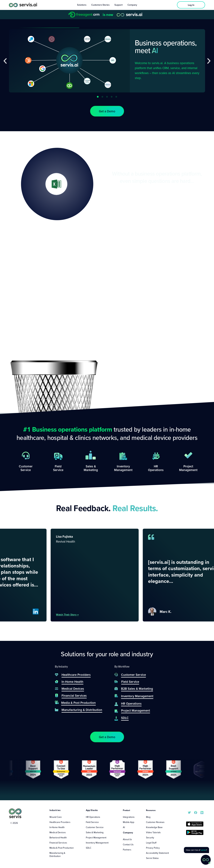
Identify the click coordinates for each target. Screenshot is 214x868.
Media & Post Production (62, 848)
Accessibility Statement (157, 853)
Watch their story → (78, 615)
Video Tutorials (153, 832)
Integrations (129, 817)
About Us (127, 839)
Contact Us (128, 844)
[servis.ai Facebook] (196, 812)
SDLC (89, 848)
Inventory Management (97, 843)
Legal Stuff (151, 843)
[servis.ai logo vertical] (15, 813)
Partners (127, 850)
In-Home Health (57, 827)
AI (124, 827)
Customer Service (95, 827)
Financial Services (58, 843)
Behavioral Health (58, 838)
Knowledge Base (154, 827)
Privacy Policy (153, 848)
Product (126, 810)
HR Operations (93, 817)
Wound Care (56, 817)
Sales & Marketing (95, 832)
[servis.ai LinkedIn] (202, 812)
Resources (151, 810)
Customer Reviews (155, 822)
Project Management (96, 838)
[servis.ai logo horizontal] (23, 5)
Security (150, 838)
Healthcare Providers (60, 822)
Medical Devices (58, 832)
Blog (148, 817)
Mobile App (129, 822)
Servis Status (152, 858)
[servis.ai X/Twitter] (189, 812)
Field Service (92, 822)
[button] (5, 61)
